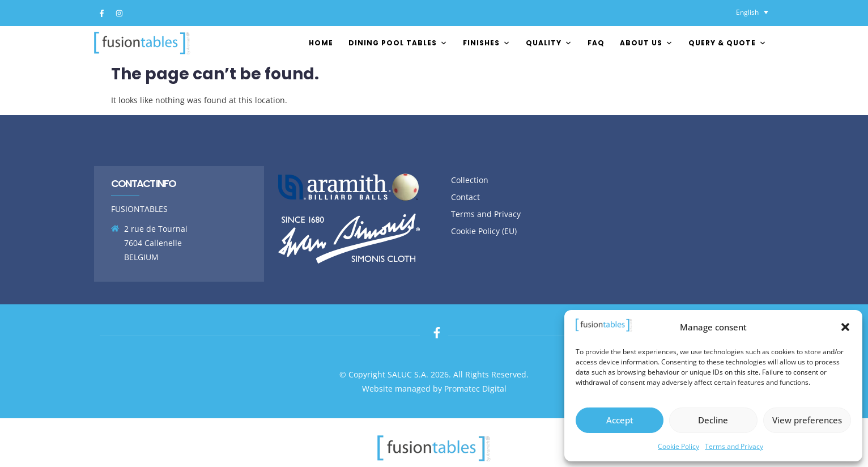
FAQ (596, 43)
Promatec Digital (475, 389)
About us (646, 43)
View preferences (807, 420)
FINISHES (487, 43)
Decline (713, 420)
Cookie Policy (678, 446)
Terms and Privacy (734, 446)
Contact (465, 197)
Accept (620, 420)
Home (321, 43)
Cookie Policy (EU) (484, 231)
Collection (470, 180)
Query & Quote (727, 43)
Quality (549, 43)
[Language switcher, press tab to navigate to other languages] (752, 12)
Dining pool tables (398, 43)
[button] (845, 327)
